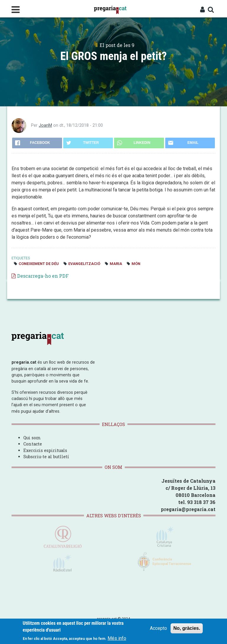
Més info (117, 638)
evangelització (84, 264)
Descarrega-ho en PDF (43, 276)
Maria (116, 264)
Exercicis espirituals (45, 450)
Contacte (33, 444)
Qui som (32, 438)
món (136, 264)
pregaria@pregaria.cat (188, 509)
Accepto (158, 628)
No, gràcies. (187, 628)
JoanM (45, 125)
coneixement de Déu (39, 264)
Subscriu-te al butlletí (46, 457)
